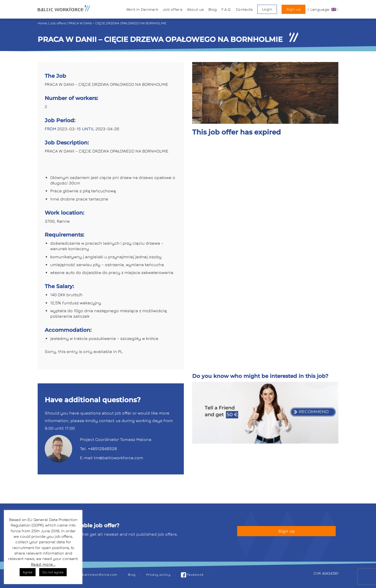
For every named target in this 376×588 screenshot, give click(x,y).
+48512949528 (102, 449)
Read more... (43, 564)
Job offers (172, 9)
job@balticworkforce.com (96, 575)
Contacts (244, 9)
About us (195, 9)
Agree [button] (28, 572)
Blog (213, 9)
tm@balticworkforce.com (118, 458)
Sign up (294, 9)
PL (120, 351)
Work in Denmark (142, 9)
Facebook (192, 575)
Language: (324, 9)
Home (42, 23)
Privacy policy (158, 575)
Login (267, 9)
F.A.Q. (226, 9)
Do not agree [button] (53, 572)
